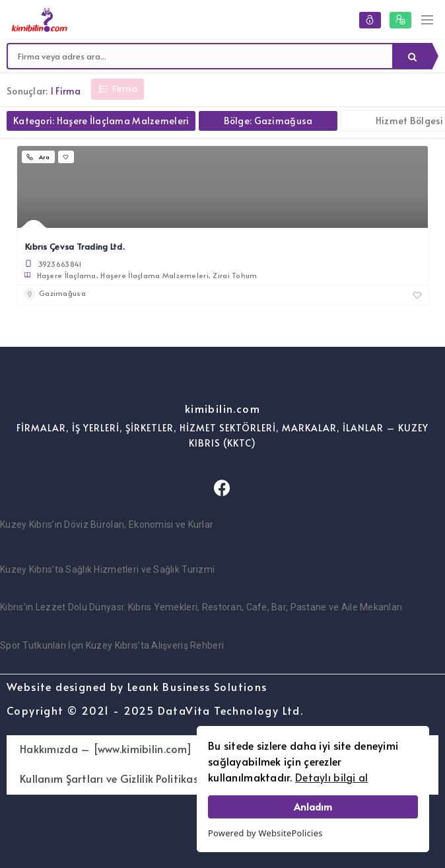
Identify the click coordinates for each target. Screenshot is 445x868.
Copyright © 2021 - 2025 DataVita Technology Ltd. (155, 710)
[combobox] (200, 56)
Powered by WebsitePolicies (265, 833)
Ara (412, 57)
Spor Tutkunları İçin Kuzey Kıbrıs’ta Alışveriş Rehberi (112, 645)
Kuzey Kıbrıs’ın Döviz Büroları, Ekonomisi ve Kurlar (107, 524)
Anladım (313, 807)
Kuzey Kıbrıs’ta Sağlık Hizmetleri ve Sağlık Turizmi (107, 569)
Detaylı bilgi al (331, 777)
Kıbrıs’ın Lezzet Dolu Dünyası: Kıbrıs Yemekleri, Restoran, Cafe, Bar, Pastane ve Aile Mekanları (201, 607)
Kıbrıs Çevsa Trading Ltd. (75, 246)
